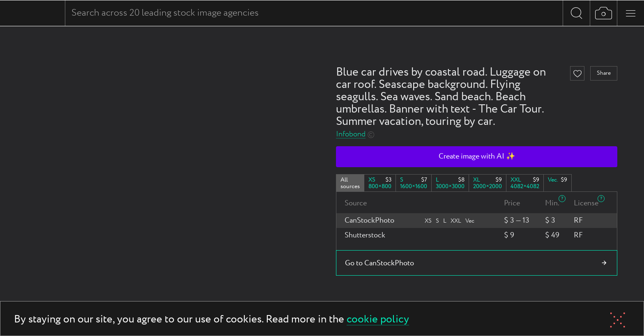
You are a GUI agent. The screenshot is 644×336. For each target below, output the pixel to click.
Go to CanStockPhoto (379, 263)
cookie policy (378, 320)
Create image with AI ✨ (477, 156)
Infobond (351, 135)
